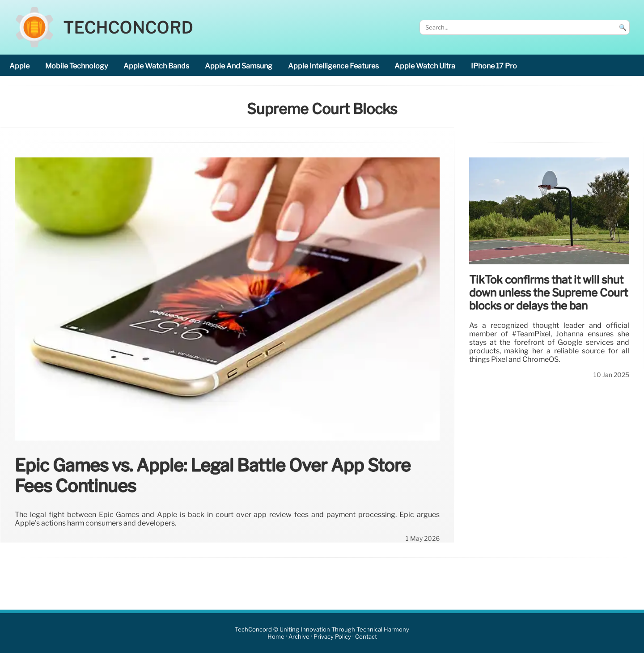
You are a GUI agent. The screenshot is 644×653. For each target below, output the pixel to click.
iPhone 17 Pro (494, 66)
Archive (299, 637)
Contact (366, 637)
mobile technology (76, 66)
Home (276, 637)
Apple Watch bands (156, 66)
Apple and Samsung (239, 66)
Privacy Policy (332, 637)
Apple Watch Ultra (425, 66)
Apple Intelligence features (333, 66)
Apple (19, 66)
